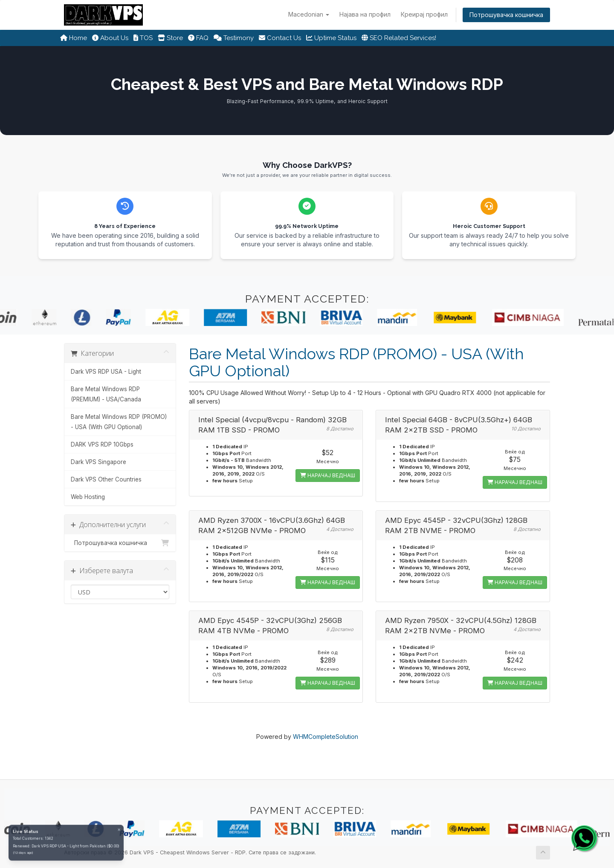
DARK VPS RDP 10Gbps (102, 444)
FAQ (198, 38)
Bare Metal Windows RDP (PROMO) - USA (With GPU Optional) (119, 422)
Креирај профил (424, 14)
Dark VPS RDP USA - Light (106, 372)
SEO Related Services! (399, 38)
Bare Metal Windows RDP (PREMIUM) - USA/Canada (106, 394)
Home (74, 38)
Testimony (234, 38)
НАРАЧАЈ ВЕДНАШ (328, 475)
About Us (110, 38)
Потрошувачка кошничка (506, 15)
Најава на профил (365, 14)
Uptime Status (331, 38)
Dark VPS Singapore (98, 462)
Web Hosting (88, 497)
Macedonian (309, 14)
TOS (143, 38)
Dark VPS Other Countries (106, 479)
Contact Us (280, 38)
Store (170, 38)
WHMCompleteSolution (326, 737)
